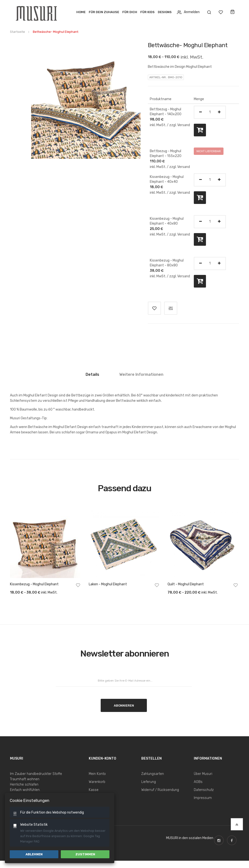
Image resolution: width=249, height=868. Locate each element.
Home (81, 12)
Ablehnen (34, 854)
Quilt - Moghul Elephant (186, 584)
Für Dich (130, 12)
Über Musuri (203, 774)
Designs (165, 12)
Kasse (94, 790)
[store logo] (37, 12)
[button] (78, 586)
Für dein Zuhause (104, 12)
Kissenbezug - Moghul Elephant (34, 584)
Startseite (18, 32)
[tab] (92, 376)
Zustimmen (85, 854)
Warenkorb (97, 782)
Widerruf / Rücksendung (160, 790)
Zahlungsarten (153, 774)
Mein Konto (97, 774)
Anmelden (188, 12)
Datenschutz (204, 790)
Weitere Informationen (141, 374)
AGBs (198, 782)
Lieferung (149, 782)
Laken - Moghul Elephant (108, 584)
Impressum (203, 798)
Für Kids (147, 12)
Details (92, 374)
